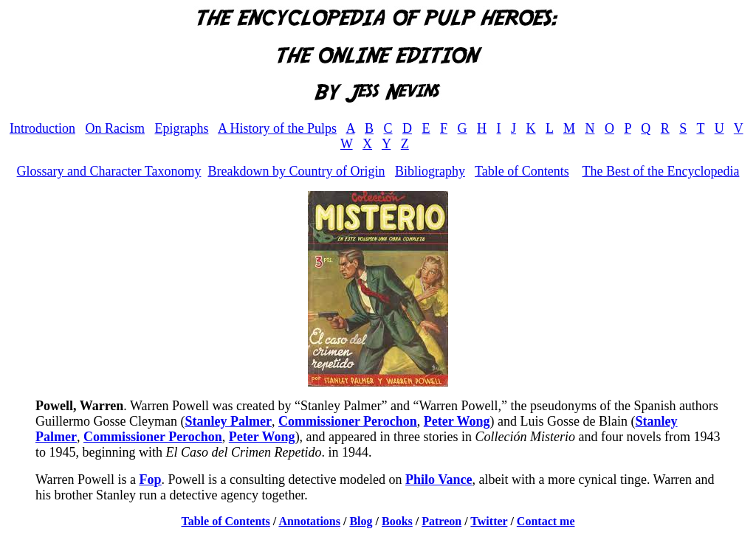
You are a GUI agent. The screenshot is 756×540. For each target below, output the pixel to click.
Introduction (42, 128)
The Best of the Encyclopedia (660, 171)
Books (397, 521)
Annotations (309, 521)
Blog (361, 521)
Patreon (441, 521)
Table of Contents (522, 171)
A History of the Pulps (277, 128)
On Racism (115, 128)
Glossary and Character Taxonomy (109, 171)
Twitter (489, 521)
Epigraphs (181, 128)
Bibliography (430, 171)
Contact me (546, 521)
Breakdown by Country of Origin (296, 171)
